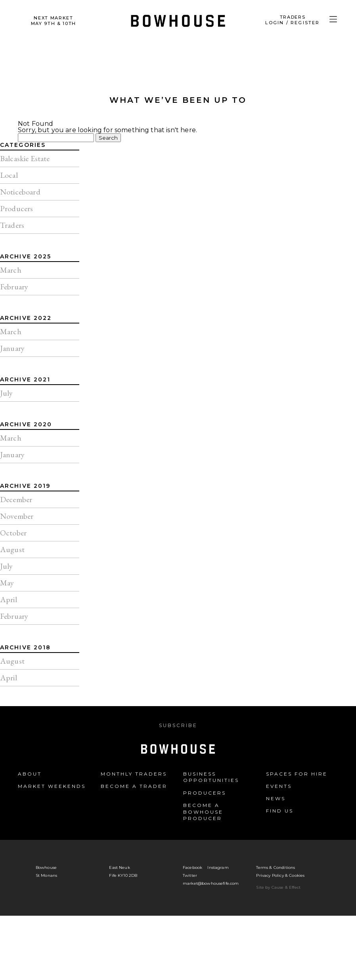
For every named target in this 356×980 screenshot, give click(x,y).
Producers (16, 208)
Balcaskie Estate (25, 158)
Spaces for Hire (297, 774)
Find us (280, 811)
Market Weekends (52, 786)
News (276, 798)
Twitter (190, 875)
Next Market (54, 21)
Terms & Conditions (276, 867)
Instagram (218, 867)
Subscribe (178, 725)
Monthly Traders (134, 774)
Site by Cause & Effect (278, 887)
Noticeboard (20, 192)
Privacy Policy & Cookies (280, 875)
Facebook (192, 867)
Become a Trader (134, 786)
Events (279, 786)
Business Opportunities (211, 777)
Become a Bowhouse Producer (203, 812)
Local (9, 175)
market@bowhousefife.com (211, 883)
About (30, 774)
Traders (12, 225)
